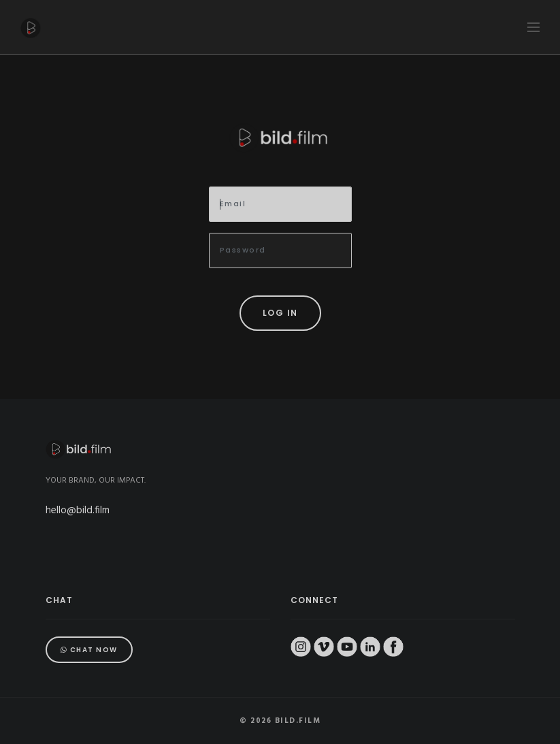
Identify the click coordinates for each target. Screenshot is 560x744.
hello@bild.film (78, 511)
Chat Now (89, 650)
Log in (280, 313)
